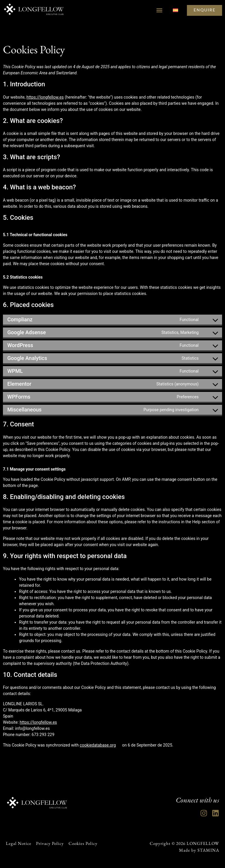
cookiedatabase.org (98, 745)
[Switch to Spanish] (175, 10)
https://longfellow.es (45, 97)
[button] (158, 10)
